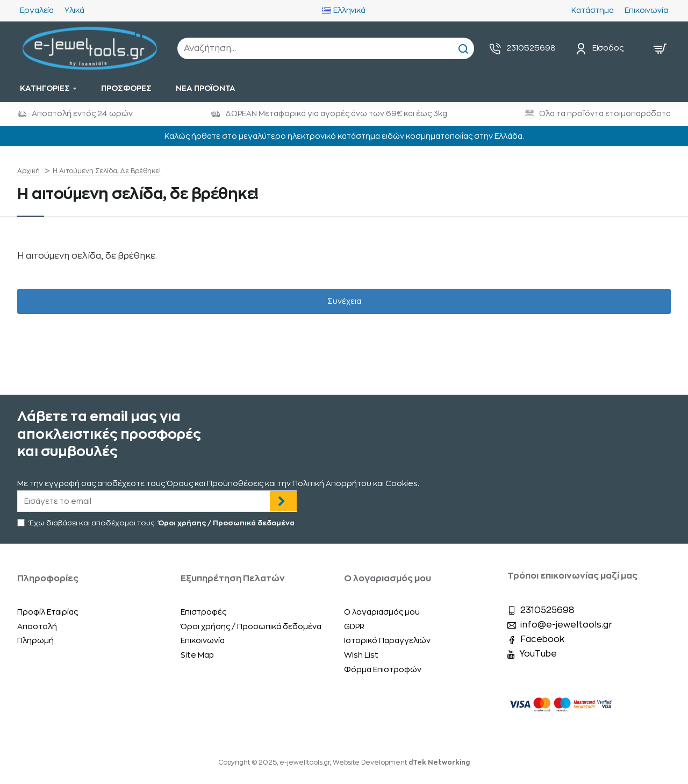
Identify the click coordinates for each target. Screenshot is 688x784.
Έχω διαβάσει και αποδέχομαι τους (157, 523)
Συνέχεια (344, 302)
